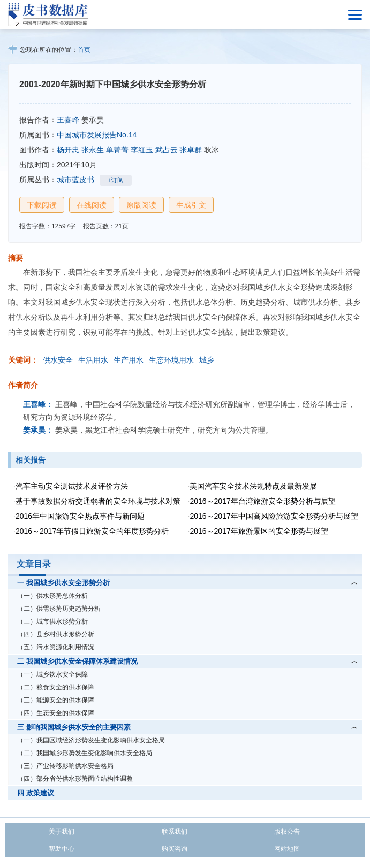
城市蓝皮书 (75, 180)
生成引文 (191, 205)
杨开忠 (68, 150)
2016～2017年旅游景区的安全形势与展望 (259, 531)
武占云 (167, 150)
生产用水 (129, 360)
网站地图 (287, 849)
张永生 (93, 150)
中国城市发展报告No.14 (97, 135)
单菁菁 (117, 150)
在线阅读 (92, 205)
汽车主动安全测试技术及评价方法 (72, 486)
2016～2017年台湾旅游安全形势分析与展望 (262, 501)
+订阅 (115, 180)
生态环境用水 (171, 360)
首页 (84, 50)
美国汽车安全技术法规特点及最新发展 (253, 486)
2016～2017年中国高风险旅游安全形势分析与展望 (274, 516)
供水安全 (58, 360)
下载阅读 (42, 205)
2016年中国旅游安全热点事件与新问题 (80, 516)
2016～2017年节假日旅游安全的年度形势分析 (92, 531)
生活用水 (93, 360)
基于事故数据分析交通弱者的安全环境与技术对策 (98, 501)
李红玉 (142, 150)
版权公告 (287, 832)
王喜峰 (68, 120)
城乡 (207, 360)
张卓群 (191, 150)
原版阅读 (141, 205)
